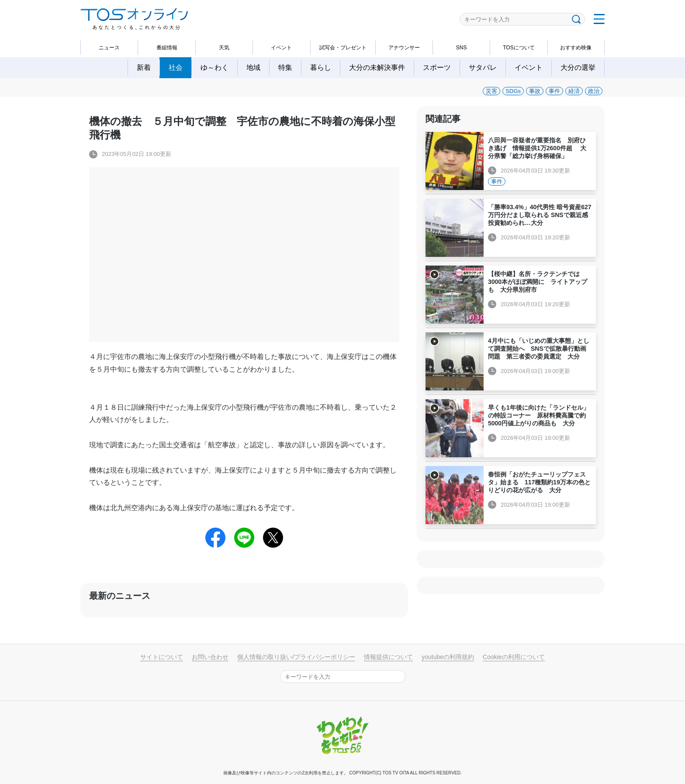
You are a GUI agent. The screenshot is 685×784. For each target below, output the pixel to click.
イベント (281, 48)
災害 (491, 91)
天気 (224, 48)
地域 (253, 67)
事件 (554, 91)
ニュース (109, 48)
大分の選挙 (578, 67)
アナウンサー (404, 48)
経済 (574, 91)
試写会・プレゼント (343, 48)
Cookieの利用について (514, 657)
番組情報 (167, 48)
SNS (462, 48)
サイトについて (162, 657)
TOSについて (519, 48)
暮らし (321, 67)
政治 (594, 91)
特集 (285, 67)
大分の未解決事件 (377, 67)
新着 (144, 67)
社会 (176, 67)
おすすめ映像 (576, 48)
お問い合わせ (210, 657)
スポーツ (437, 67)
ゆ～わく (214, 67)
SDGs (513, 91)
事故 (535, 91)
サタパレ (483, 67)
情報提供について (388, 657)
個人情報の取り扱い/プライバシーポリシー (296, 657)
